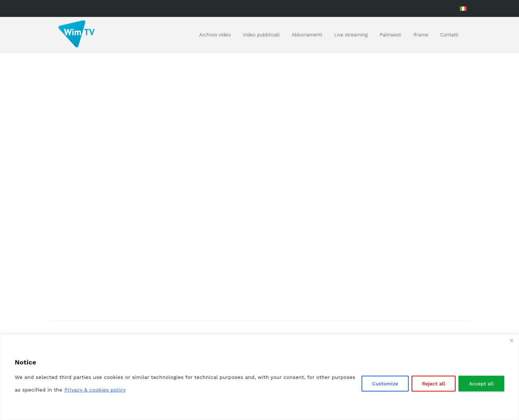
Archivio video (215, 35)
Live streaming (351, 35)
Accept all (481, 384)
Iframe (421, 35)
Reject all (434, 384)
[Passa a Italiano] (463, 8)
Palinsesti (391, 35)
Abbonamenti (307, 35)
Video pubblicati (261, 35)
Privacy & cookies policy (95, 390)
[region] (259, 377)
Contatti (449, 35)
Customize (385, 384)
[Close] (511, 340)
